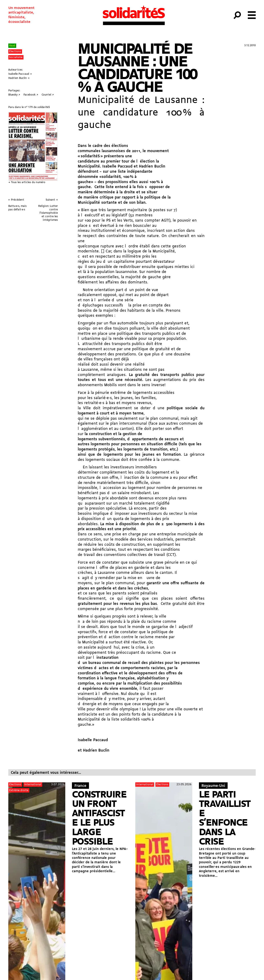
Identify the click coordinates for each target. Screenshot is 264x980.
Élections (15, 51)
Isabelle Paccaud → (20, 74)
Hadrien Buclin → (19, 78)
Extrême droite (19, 790)
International (33, 785)
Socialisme (16, 57)
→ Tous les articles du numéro (27, 182)
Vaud (12, 46)
